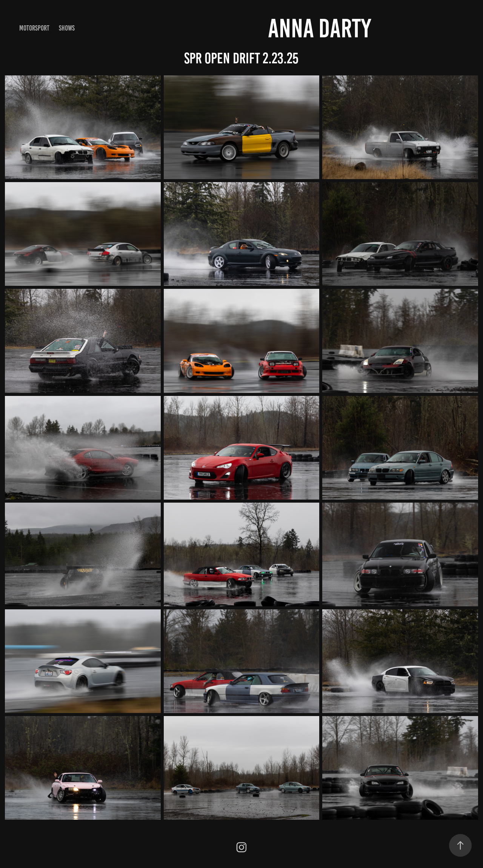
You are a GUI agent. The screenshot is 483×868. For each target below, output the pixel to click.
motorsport (34, 28)
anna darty (319, 28)
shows (67, 28)
